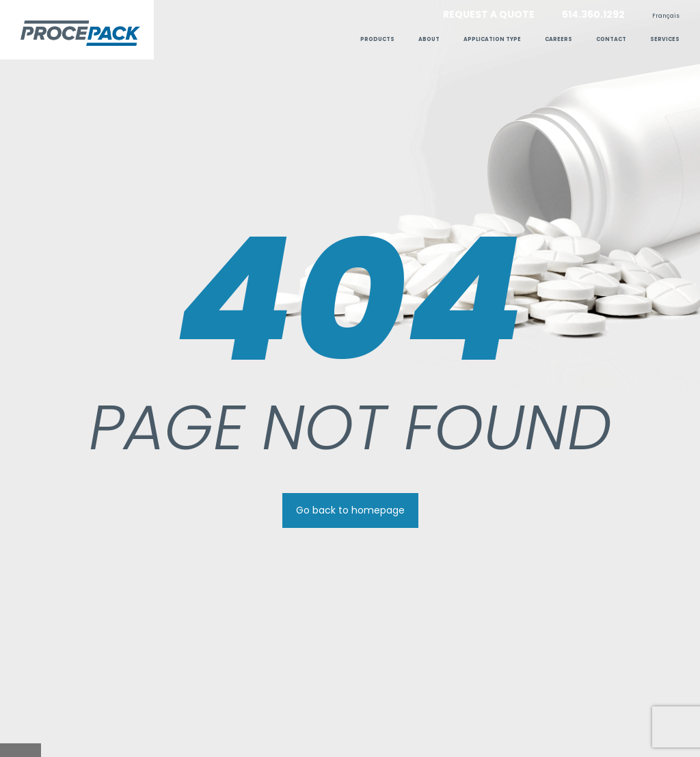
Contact (611, 39)
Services (665, 39)
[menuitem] (666, 16)
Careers (558, 39)
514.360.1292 (593, 14)
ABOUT (429, 39)
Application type (492, 39)
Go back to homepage (350, 510)
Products (377, 39)
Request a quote (489, 14)
